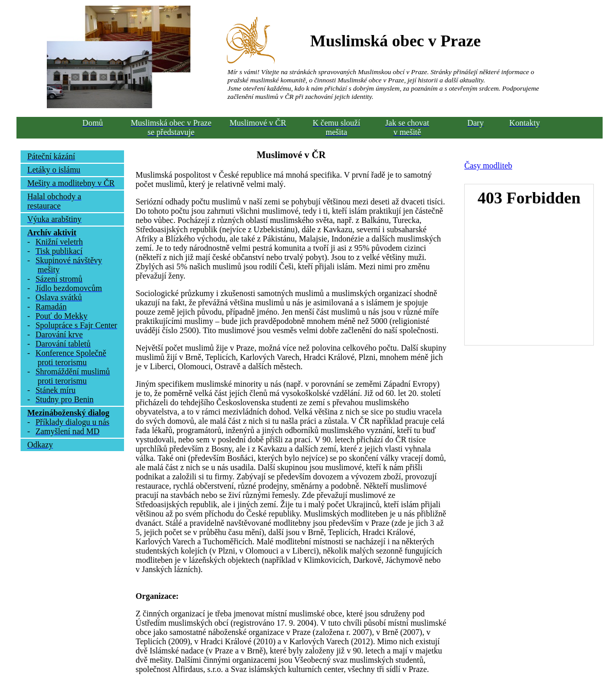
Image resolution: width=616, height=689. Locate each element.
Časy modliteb (488, 166)
